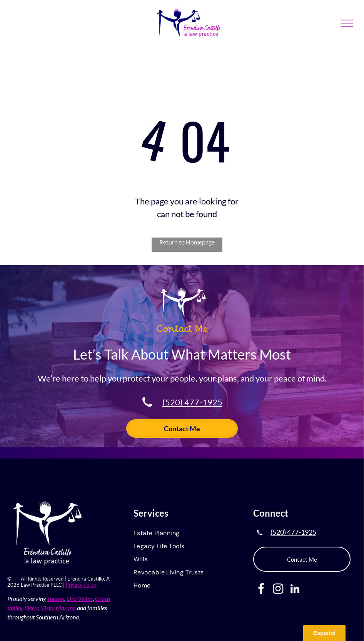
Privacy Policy (81, 585)
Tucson (56, 598)
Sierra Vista (39, 608)
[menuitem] (182, 534)
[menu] (347, 23)
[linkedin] (295, 590)
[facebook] (261, 590)
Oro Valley (80, 598)
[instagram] (278, 590)
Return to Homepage (187, 242)
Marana (66, 608)
